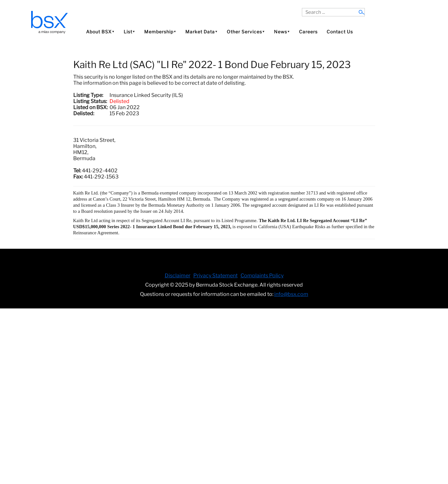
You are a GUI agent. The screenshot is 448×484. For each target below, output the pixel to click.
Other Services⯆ (246, 32)
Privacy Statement (215, 276)
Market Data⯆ (202, 32)
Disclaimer (178, 276)
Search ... (302, 8)
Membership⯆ (160, 32)
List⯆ (129, 32)
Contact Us (340, 32)
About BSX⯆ (100, 32)
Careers (308, 32)
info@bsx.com (291, 294)
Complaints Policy (262, 276)
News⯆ (282, 32)
